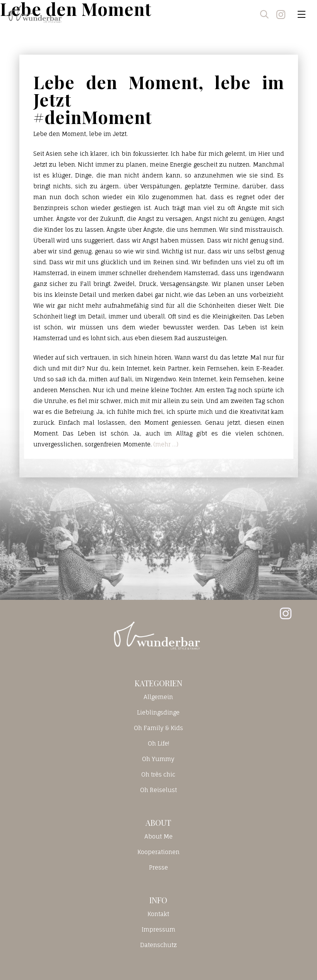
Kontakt (158, 914)
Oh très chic (158, 774)
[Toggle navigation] (302, 14)
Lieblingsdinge (158, 712)
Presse (158, 867)
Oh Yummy (158, 759)
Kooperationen (158, 852)
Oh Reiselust (158, 790)
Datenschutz (158, 945)
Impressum (158, 929)
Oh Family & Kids (158, 728)
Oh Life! (158, 743)
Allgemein (158, 697)
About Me (158, 836)
